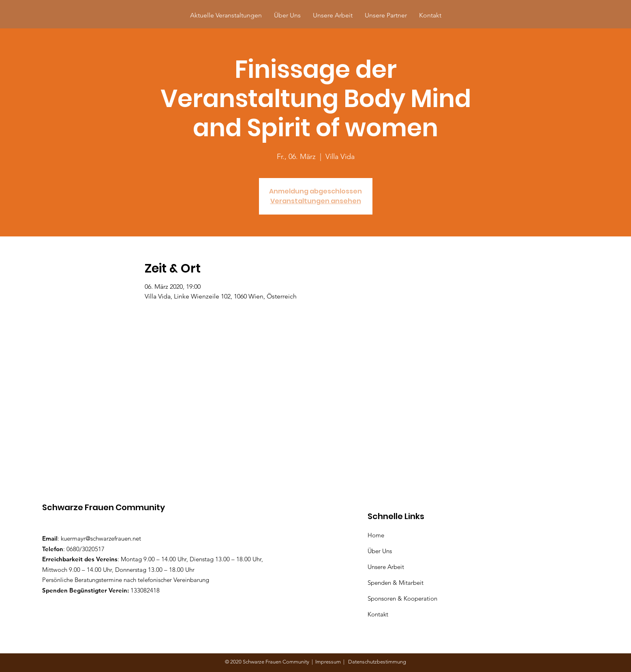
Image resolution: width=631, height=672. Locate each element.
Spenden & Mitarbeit (396, 583)
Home (378, 535)
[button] (386, 15)
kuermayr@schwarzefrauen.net (101, 538)
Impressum (329, 662)
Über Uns (381, 551)
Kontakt (378, 614)
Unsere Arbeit (387, 567)
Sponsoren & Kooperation (403, 598)
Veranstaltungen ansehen (316, 201)
